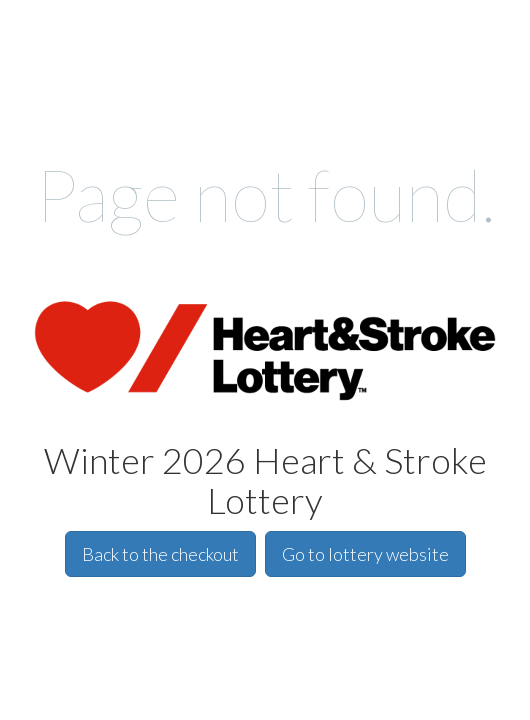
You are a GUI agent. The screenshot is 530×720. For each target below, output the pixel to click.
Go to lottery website (365, 554)
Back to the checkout (160, 554)
